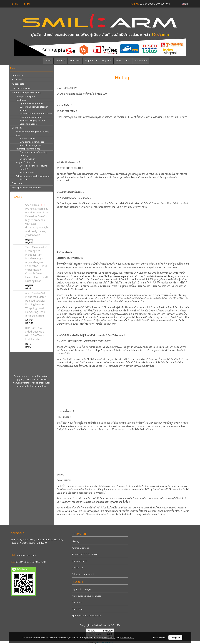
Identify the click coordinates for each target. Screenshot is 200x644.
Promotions (17, 79)
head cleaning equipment (32, 120)
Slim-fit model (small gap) (32, 142)
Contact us (141, 61)
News (119, 61)
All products (91, 61)
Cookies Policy (127, 637)
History (76, 541)
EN (185, 4)
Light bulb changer (81, 589)
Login (15, 4)
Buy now (107, 61)
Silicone (24, 179)
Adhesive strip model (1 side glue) (33, 176)
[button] (154, 61)
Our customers (79, 561)
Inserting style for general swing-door (32, 133)
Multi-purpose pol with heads (26, 93)
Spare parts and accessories (26, 188)
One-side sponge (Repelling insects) (33, 154)
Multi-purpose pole (25, 96)
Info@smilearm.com (26, 555)
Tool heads (21, 100)
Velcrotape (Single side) (28, 149)
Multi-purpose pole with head (87, 596)
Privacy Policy (109, 637)
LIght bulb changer (21, 88)
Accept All (175, 637)
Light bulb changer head (32, 103)
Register (27, 4)
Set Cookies (159, 637)
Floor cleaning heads (30, 117)
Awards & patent (80, 548)
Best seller (17, 75)
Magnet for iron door (26, 162)
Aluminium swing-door (30, 145)
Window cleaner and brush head (36, 114)
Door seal (17, 128)
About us (61, 61)
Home (48, 61)
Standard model (28, 138)
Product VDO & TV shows (85, 554)
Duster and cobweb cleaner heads (34, 108)
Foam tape (17, 183)
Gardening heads (28, 124)
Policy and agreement (83, 574)
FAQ (128, 61)
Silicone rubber (27, 159)
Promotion (75, 61)
